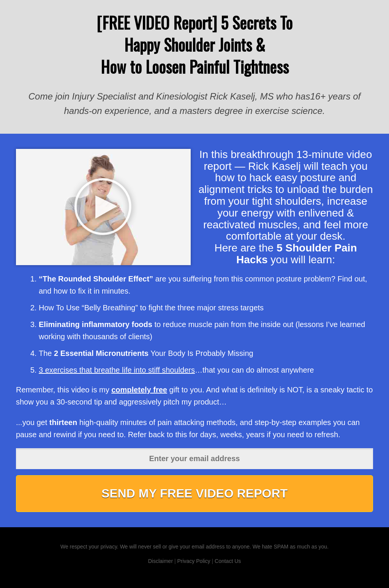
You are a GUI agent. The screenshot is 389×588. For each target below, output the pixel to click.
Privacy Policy (194, 561)
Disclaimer (161, 561)
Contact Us (228, 561)
